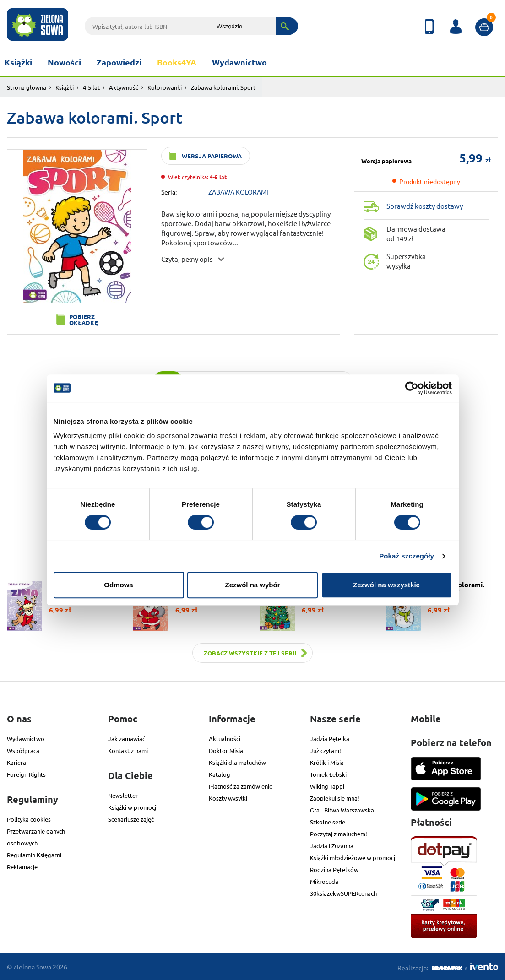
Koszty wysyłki (228, 798)
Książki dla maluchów (237, 762)
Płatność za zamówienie (241, 786)
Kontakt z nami (128, 750)
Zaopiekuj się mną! (335, 798)
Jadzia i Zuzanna (332, 846)
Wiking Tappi (327, 786)
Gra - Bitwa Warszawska (342, 810)
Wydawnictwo (239, 62)
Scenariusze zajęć (131, 819)
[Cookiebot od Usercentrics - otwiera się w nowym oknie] (412, 388)
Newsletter (123, 795)
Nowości (64, 62)
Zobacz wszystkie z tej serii (250, 653)
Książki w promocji (133, 807)
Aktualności (225, 739)
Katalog (220, 774)
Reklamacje (22, 867)
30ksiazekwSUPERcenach (343, 893)
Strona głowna (27, 87)
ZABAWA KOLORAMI (238, 192)
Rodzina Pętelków (334, 869)
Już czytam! (326, 750)
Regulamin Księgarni (34, 855)
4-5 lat (91, 87)
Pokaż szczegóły (407, 556)
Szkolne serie (328, 822)
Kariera (16, 762)
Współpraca (23, 750)
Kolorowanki (165, 87)
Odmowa (118, 585)
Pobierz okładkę (84, 319)
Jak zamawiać (127, 739)
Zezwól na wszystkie (386, 585)
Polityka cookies (29, 819)
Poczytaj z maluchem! (339, 834)
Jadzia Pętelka (330, 739)
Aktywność (124, 87)
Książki (18, 62)
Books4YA (177, 62)
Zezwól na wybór (252, 585)
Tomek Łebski (328, 774)
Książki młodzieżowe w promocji (353, 858)
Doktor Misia (226, 750)
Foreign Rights (26, 774)
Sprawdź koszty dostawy (425, 206)
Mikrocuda (324, 881)
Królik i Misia (327, 762)
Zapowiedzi (119, 62)
